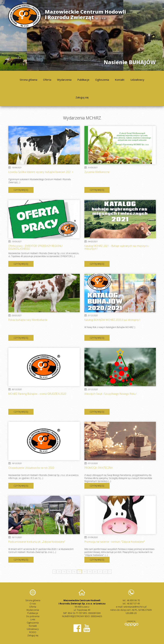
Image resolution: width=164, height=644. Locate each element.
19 (90, 572)
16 (74, 572)
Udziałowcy (137, 80)
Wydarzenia (64, 80)
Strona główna (28, 80)
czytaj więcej (21, 190)
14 (64, 572)
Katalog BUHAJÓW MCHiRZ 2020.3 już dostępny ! (112, 320)
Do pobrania (33, 616)
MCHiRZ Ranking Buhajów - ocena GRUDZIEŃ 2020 (37, 394)
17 (79, 572)
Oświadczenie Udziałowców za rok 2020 (31, 468)
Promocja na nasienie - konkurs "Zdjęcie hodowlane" (115, 542)
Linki (33, 619)
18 (85, 572)
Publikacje (83, 80)
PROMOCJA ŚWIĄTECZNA (99, 468)
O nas (33, 603)
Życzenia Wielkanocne (97, 172)
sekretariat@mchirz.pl (135, 607)
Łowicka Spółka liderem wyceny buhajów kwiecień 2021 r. (41, 172)
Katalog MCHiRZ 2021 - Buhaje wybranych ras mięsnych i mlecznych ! (117, 247)
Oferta (47, 80)
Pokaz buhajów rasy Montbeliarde (28, 320)
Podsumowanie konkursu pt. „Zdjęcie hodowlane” (37, 542)
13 (59, 572)
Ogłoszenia (102, 80)
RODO (33, 632)
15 (69, 572)
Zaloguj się (82, 97)
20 (95, 572)
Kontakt (120, 80)
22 (105, 572)
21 (100, 572)
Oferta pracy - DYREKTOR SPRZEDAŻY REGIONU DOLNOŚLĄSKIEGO (35, 247)
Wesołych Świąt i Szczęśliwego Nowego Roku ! (111, 394)
